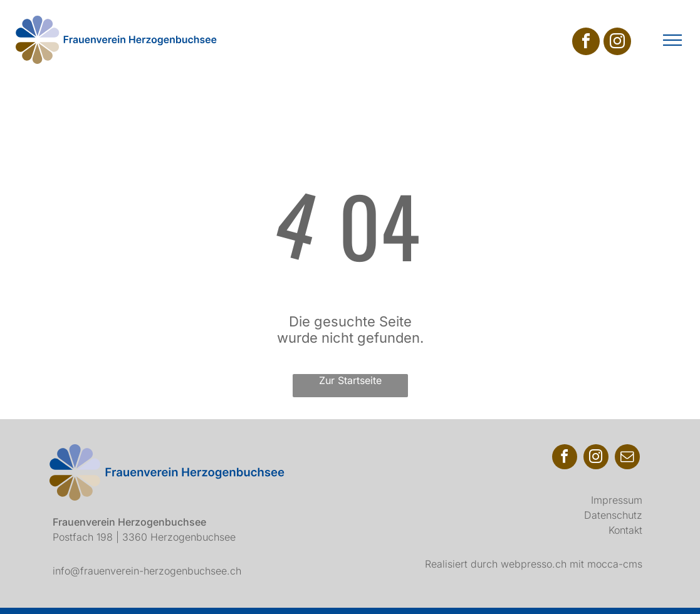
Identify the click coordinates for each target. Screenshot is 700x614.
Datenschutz (613, 515)
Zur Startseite (350, 380)
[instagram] (617, 43)
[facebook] (586, 43)
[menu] (672, 40)
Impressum (617, 500)
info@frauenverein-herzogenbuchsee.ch (147, 571)
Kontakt (625, 530)
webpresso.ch (534, 564)
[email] (627, 458)
